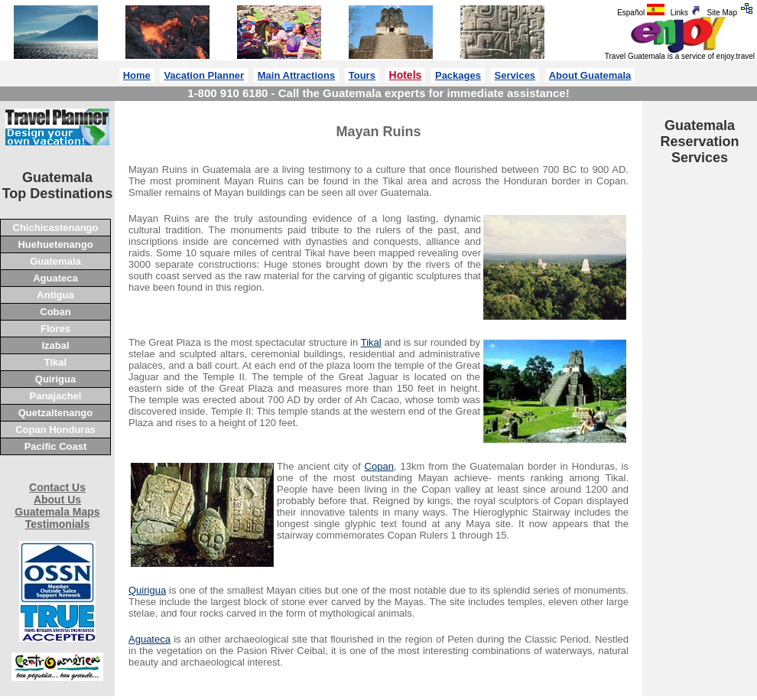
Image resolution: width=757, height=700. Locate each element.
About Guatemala (590, 75)
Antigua (55, 295)
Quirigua (55, 379)
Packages (458, 75)
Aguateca (55, 278)
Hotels (406, 75)
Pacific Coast (56, 446)
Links (687, 13)
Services (515, 75)
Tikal (55, 362)
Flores (55, 329)
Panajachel (56, 396)
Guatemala (55, 261)
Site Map (732, 13)
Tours (362, 75)
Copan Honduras (55, 430)
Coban (55, 312)
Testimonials (58, 524)
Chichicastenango (56, 228)
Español (642, 13)
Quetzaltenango (56, 413)
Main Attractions (296, 75)
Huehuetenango (55, 244)
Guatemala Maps (57, 512)
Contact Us (57, 487)
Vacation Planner (204, 75)
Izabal (55, 345)
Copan (379, 466)
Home (137, 75)
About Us (57, 500)
